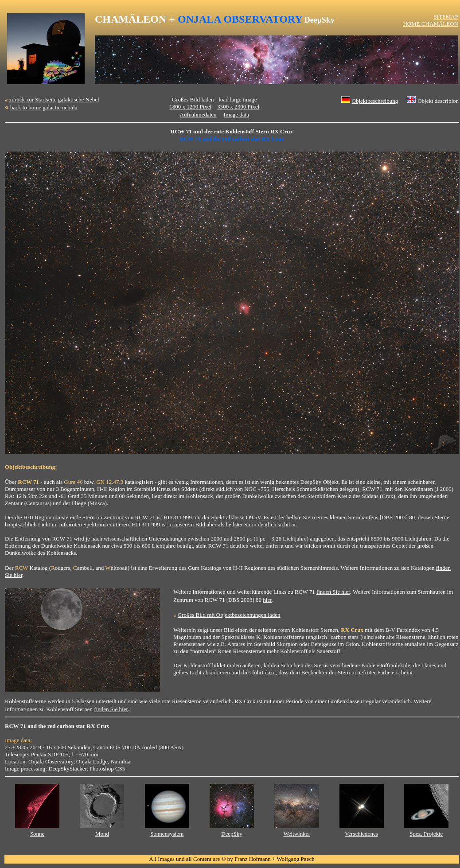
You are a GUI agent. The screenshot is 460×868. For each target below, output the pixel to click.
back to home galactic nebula (44, 107)
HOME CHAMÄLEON (431, 24)
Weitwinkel (296, 834)
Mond (102, 834)
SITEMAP (446, 17)
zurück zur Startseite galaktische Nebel (54, 99)
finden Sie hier (333, 592)
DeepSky (232, 834)
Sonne (37, 834)
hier (267, 600)
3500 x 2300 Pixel (238, 107)
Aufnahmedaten (198, 115)
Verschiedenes (361, 834)
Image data (236, 115)
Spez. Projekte (426, 834)
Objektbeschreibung (375, 101)
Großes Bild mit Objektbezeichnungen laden (229, 615)
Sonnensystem (167, 834)
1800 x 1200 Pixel (190, 107)
